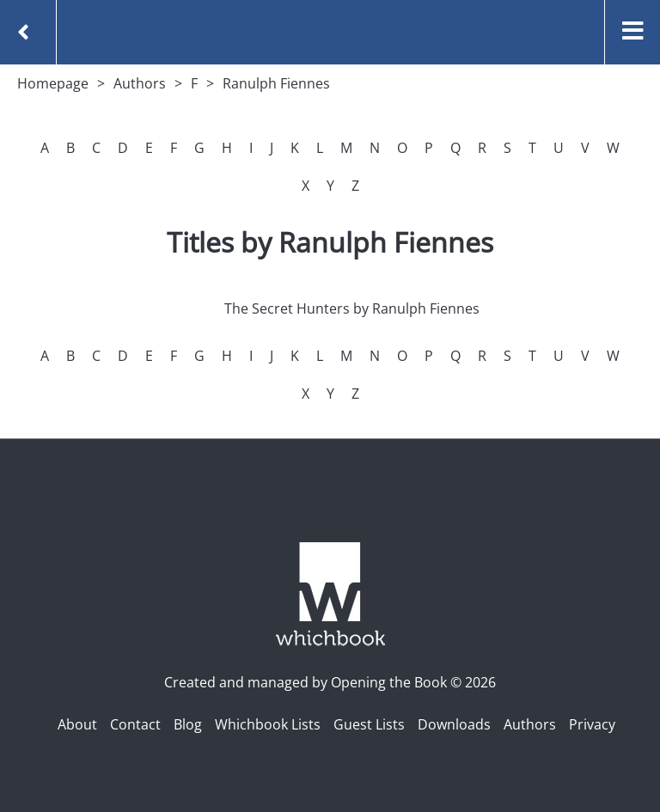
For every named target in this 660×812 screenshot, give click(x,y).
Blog (188, 724)
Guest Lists (369, 724)
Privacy (592, 724)
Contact (135, 724)
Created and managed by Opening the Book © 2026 (330, 682)
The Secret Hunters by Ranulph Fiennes (352, 308)
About (77, 724)
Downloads (454, 724)
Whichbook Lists (268, 724)
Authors (140, 83)
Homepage (53, 83)
